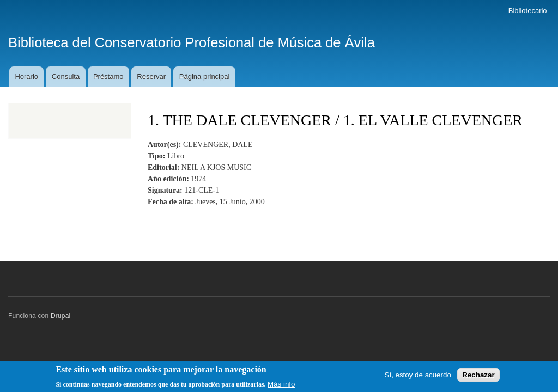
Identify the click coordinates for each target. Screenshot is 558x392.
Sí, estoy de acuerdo (418, 377)
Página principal (205, 76)
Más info (281, 386)
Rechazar (478, 377)
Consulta (66, 76)
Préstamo (108, 76)
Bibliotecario (528, 11)
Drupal (61, 316)
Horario (26, 76)
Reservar (151, 76)
